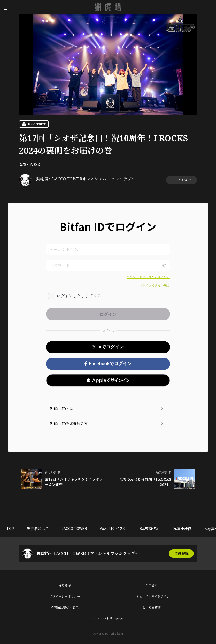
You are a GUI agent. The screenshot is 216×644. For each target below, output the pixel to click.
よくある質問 (151, 607)
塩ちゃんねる (30, 164)
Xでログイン (108, 347)
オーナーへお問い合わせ (108, 618)
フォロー (182, 180)
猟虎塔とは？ (38, 528)
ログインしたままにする (79, 296)
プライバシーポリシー (65, 597)
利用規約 (151, 586)
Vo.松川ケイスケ (113, 528)
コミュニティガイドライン (151, 597)
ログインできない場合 (155, 286)
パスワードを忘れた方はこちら (148, 277)
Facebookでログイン (108, 364)
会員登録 (181, 553)
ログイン (208, 7)
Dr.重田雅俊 (182, 528)
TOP (10, 528)
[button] (108, 380)
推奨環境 (65, 586)
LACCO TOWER (74, 528)
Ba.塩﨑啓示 (150, 528)
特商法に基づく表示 (65, 607)
